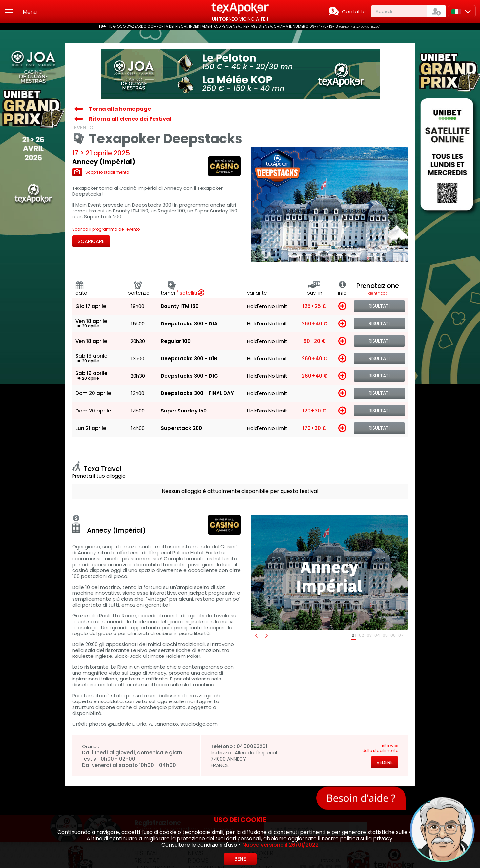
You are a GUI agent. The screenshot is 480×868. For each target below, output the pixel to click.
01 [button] (354, 635)
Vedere (385, 762)
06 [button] (393, 635)
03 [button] (369, 635)
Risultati (379, 306)
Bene (240, 859)
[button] (256, 636)
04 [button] (377, 635)
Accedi (384, 11)
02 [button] (361, 635)
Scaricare (91, 241)
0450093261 (252, 746)
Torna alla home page (120, 109)
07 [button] (401, 635)
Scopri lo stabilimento (101, 172)
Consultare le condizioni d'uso (199, 845)
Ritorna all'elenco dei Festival (130, 119)
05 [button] (385, 635)
